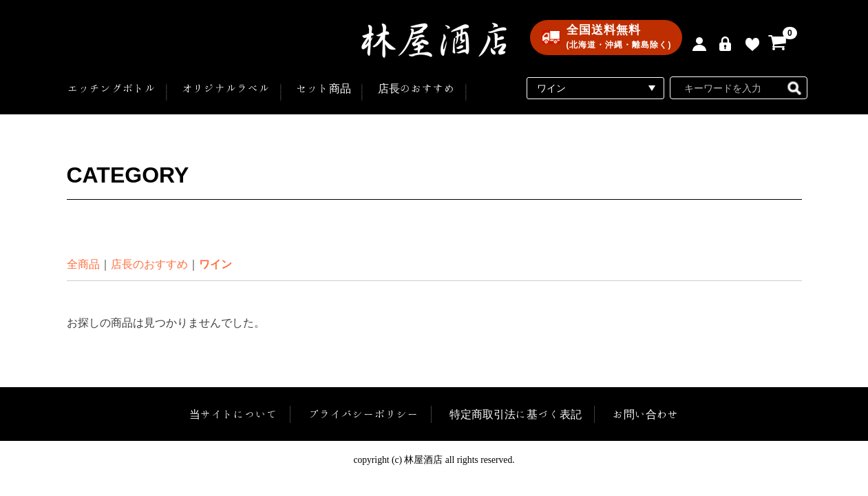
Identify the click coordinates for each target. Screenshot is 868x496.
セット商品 (324, 88)
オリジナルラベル (226, 88)
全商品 (83, 264)
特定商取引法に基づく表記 (516, 414)
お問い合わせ (645, 414)
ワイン (215, 264)
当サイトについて (234, 414)
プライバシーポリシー (363, 414)
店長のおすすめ (416, 88)
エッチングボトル (112, 88)
